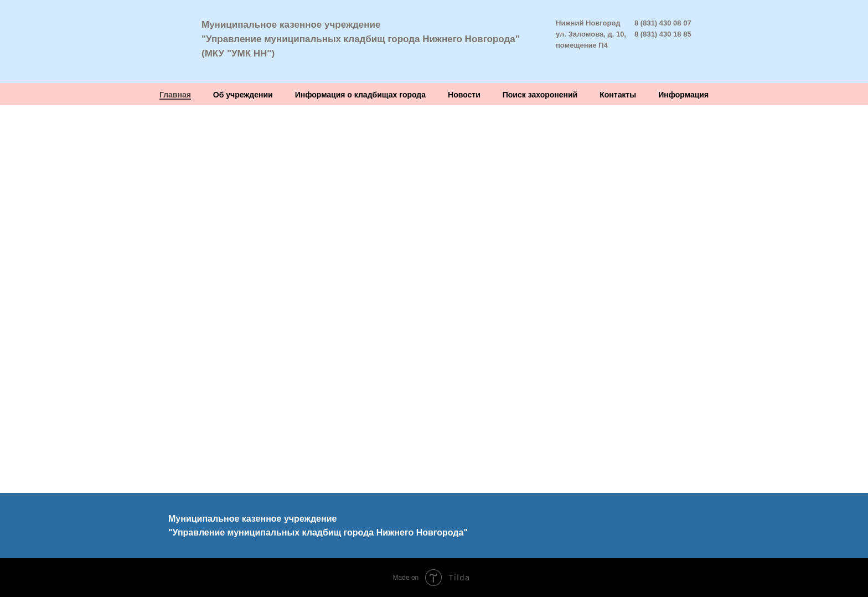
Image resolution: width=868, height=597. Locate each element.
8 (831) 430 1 (656, 34)
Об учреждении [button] (243, 95)
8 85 (684, 34)
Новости (464, 95)
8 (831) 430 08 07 (663, 23)
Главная (175, 95)
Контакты (618, 95)
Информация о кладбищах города (360, 95)
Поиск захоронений (540, 95)
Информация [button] (683, 95)
